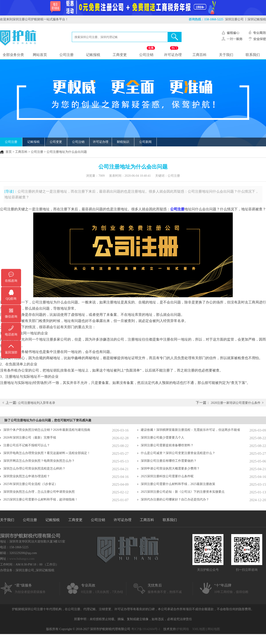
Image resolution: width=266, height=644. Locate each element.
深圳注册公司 (234, 19)
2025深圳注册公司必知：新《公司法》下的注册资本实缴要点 (183, 492)
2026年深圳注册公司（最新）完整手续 (30, 438)
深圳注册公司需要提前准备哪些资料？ (167, 445)
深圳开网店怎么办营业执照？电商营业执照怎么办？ (39, 461)
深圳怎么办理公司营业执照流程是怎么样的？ (34, 469)
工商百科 (199, 55)
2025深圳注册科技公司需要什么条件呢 (167, 476)
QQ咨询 (11, 299)
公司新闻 (145, 142)
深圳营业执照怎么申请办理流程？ (27, 476)
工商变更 (120, 55)
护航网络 (183, 629)
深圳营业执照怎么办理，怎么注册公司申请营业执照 (39, 492)
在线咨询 (11, 281)
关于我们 (226, 55)
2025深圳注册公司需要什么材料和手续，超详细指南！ (41, 499)
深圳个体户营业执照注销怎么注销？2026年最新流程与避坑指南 (47, 430)
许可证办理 (173, 55)
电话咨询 (11, 334)
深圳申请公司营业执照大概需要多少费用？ (170, 469)
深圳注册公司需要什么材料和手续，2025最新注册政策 (178, 484)
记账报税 (93, 55)
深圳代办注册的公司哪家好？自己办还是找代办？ (175, 499)
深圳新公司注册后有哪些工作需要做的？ (169, 461)
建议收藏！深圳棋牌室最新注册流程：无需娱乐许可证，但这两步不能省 (190, 430)
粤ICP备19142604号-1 (146, 629)
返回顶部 (11, 352)
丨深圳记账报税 (255, 19)
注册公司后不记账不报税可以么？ (27, 445)
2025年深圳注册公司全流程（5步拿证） (30, 484)
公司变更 (56, 142)
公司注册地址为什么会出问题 (67, 152)
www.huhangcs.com (22, 559)
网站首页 (40, 55)
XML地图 (199, 629)
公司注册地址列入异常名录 (37, 403)
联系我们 (253, 55)
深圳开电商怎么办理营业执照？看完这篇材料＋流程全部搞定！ (47, 453)
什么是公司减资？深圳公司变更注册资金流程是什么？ (178, 453)
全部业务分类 (13, 55)
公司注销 (146, 55)
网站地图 (214, 629)
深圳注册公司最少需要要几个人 (162, 438)
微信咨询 (11, 317)
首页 (9, 152)
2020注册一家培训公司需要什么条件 (236, 403)
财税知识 (123, 142)
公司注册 (66, 55)
